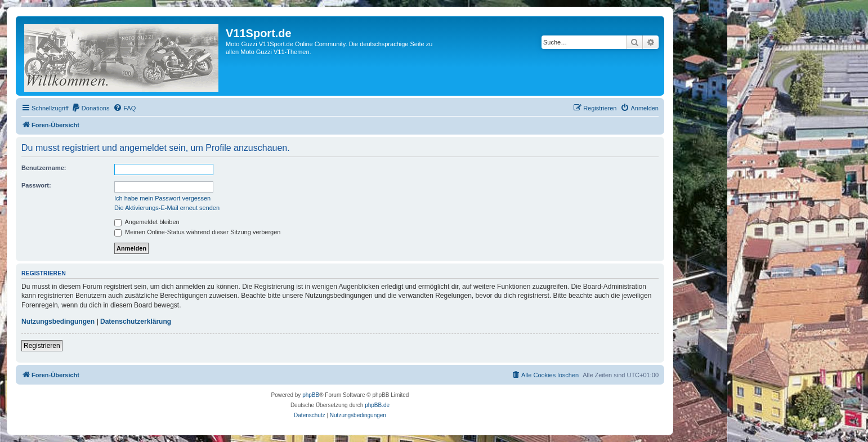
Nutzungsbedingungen (58, 322)
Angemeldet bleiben (147, 222)
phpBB (311, 395)
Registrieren (42, 346)
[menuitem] (91, 108)
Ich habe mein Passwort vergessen (162, 198)
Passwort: (36, 185)
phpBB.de (377, 405)
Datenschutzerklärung (136, 322)
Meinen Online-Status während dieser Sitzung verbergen (197, 232)
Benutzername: (44, 168)
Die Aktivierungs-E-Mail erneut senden (167, 208)
